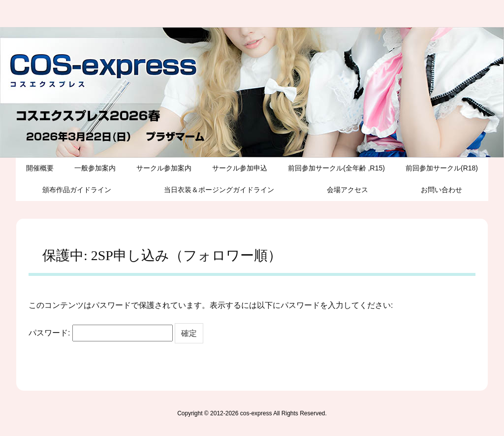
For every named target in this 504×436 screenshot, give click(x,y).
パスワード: (101, 333)
